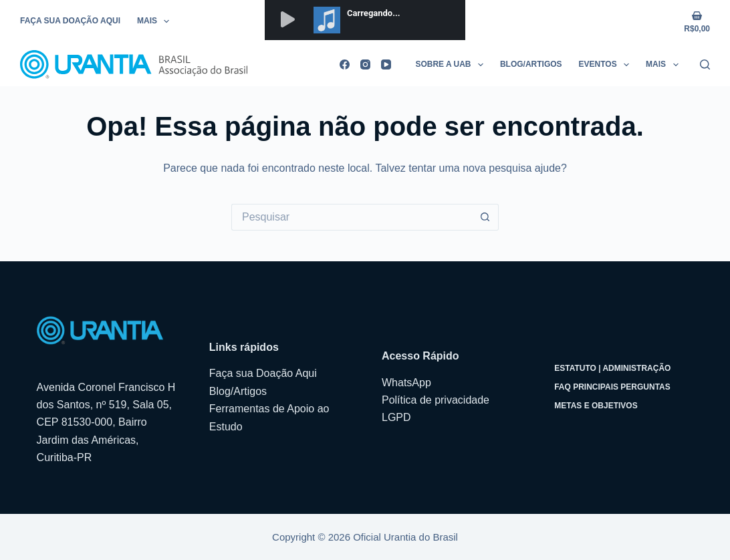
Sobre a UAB (452, 65)
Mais (156, 21)
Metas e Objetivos (596, 406)
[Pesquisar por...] (352, 217)
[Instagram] (365, 64)
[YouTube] (386, 64)
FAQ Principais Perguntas (612, 387)
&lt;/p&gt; (365, 20)
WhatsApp (406, 383)
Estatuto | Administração (612, 368)
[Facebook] (345, 64)
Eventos (607, 65)
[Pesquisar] (705, 64)
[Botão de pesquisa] (485, 217)
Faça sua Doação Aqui (70, 21)
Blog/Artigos (531, 64)
